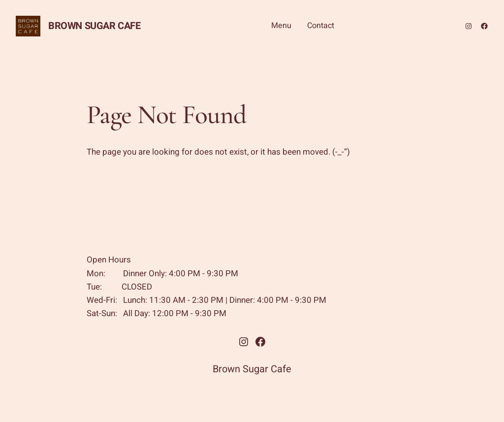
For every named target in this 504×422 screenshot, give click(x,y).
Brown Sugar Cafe (94, 26)
